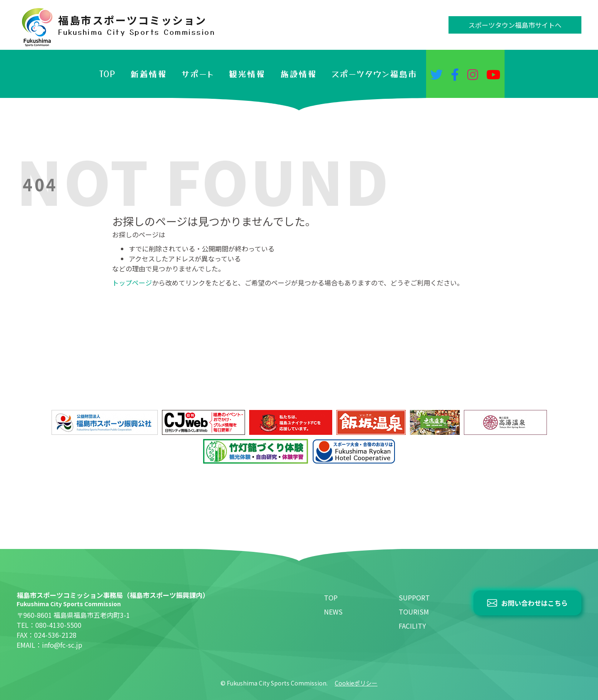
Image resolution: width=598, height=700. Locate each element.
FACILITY (412, 626)
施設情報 (299, 74)
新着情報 (149, 74)
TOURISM (414, 612)
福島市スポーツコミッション (137, 25)
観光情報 (247, 74)
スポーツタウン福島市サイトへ (515, 25)
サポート (198, 74)
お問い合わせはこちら (534, 603)
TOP (108, 74)
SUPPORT (414, 598)
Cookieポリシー (356, 683)
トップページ (132, 283)
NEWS (333, 612)
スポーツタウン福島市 (374, 74)
